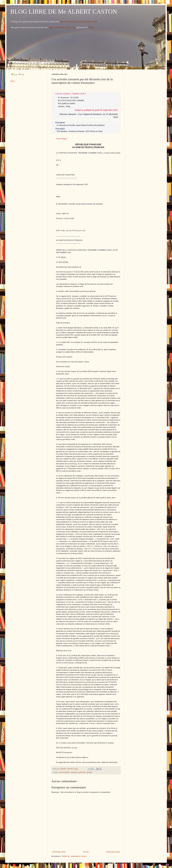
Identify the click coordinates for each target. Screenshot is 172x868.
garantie (89, 772)
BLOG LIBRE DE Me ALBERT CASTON (64, 12)
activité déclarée (64, 772)
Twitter (91, 27)
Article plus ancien (113, 852)
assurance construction (78, 772)
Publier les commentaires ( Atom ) (74, 856)
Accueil (86, 852)
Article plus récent (59, 852)
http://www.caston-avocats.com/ (62, 27)
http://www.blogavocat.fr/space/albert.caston (79, 22)
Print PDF (18, 75)
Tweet (12, 81)
